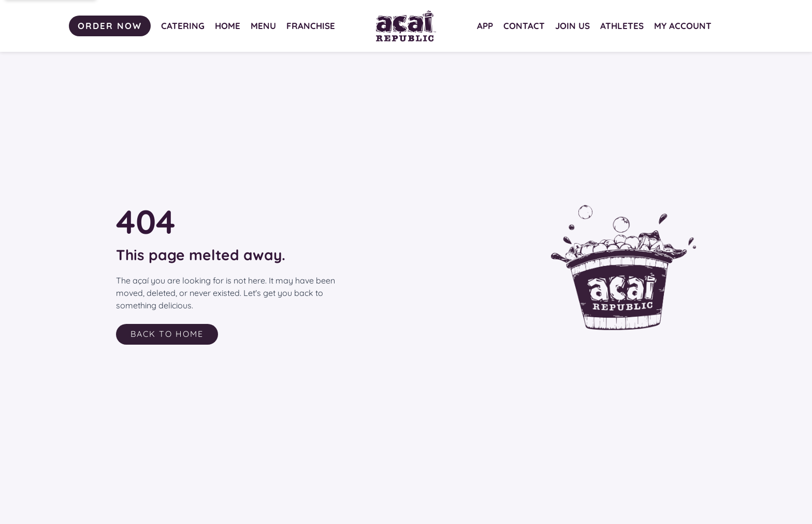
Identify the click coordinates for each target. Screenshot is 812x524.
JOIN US (572, 26)
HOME (228, 26)
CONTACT (524, 26)
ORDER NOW (110, 26)
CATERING (183, 26)
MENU (263, 26)
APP (485, 26)
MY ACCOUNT (683, 26)
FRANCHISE (311, 26)
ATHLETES (622, 26)
